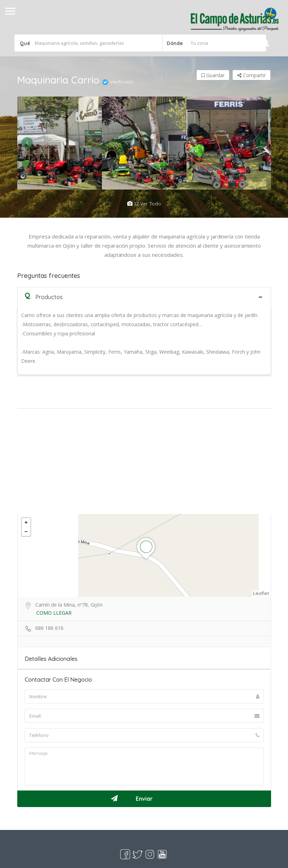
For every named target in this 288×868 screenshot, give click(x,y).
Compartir (252, 75)
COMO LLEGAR (54, 613)
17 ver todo (144, 204)
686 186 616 (49, 628)
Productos (44, 297)
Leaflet (261, 593)
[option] (60, 143)
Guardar (213, 75)
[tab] (144, 297)
